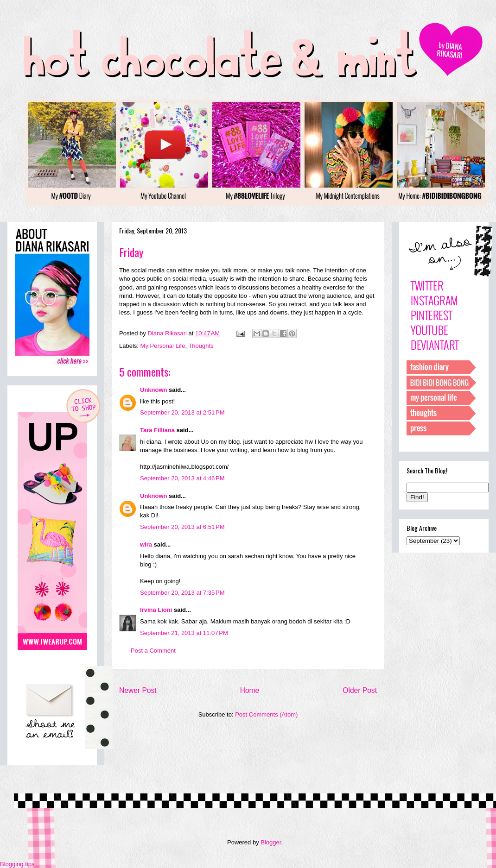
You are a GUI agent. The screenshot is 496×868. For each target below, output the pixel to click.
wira (146, 544)
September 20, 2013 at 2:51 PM (182, 412)
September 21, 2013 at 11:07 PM (184, 633)
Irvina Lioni (157, 610)
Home (250, 690)
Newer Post (138, 690)
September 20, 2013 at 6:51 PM (182, 527)
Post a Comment (153, 651)
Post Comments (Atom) (266, 714)
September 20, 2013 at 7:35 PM (182, 593)
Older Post (360, 690)
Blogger (271, 842)
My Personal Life (163, 346)
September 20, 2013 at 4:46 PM (182, 478)
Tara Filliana (157, 430)
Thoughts (201, 346)
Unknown (154, 390)
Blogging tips (17, 864)
